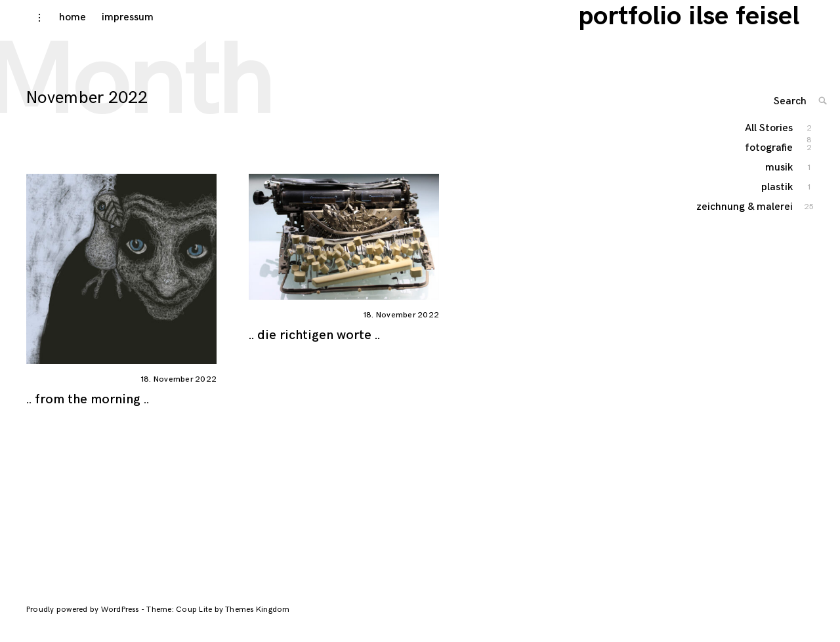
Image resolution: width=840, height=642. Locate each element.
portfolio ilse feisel (703, 26)
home (60, 27)
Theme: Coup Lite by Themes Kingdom (218, 619)
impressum (115, 27)
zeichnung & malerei (765, 232)
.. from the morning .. (88, 409)
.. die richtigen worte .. (314, 345)
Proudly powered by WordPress (84, 619)
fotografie (769, 165)
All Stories (769, 146)
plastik (778, 204)
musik (780, 185)
